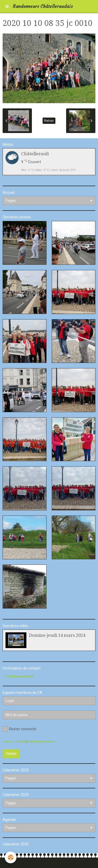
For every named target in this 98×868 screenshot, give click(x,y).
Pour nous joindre (20, 676)
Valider (11, 754)
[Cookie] (11, 857)
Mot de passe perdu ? (42, 742)
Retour (49, 121)
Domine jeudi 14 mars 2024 (57, 635)
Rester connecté (19, 729)
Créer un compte (14, 742)
